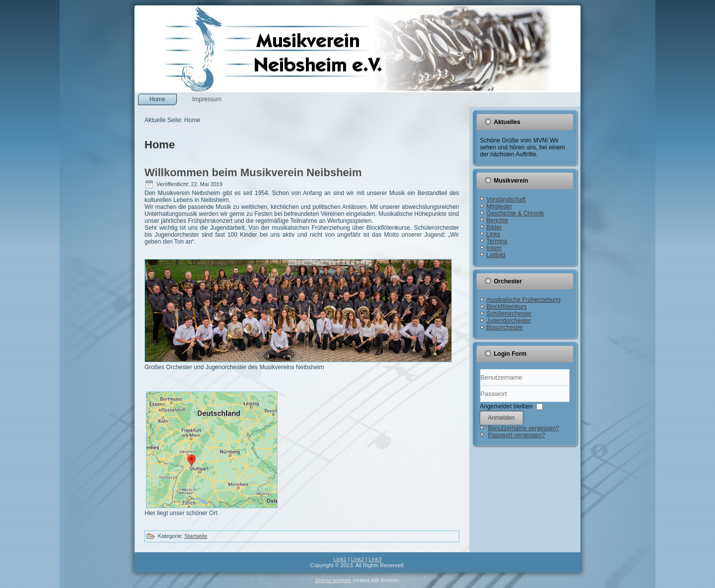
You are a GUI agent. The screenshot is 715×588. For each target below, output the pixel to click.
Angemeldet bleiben (506, 406)
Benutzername (480, 386)
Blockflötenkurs (507, 307)
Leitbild (496, 255)
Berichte (498, 220)
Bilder (494, 227)
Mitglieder (500, 206)
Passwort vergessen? (517, 435)
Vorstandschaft (506, 199)
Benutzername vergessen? (524, 428)
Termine (497, 241)
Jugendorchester (509, 321)
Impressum (207, 99)
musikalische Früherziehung (524, 300)
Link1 (340, 559)
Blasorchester (505, 327)
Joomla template (333, 580)
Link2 (357, 559)
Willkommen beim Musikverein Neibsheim (253, 172)
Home (157, 99)
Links (494, 234)
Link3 (375, 559)
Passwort (480, 402)
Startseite (196, 536)
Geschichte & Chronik (515, 213)
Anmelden (501, 418)
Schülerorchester (509, 314)
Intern (494, 248)
